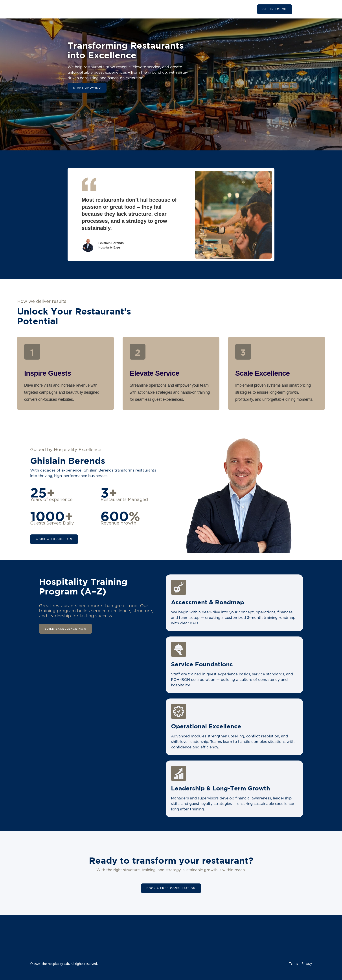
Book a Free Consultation (171, 888)
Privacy (307, 963)
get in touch (275, 9)
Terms (294, 963)
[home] (79, 9)
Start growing (87, 88)
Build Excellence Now (65, 629)
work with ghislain (54, 539)
